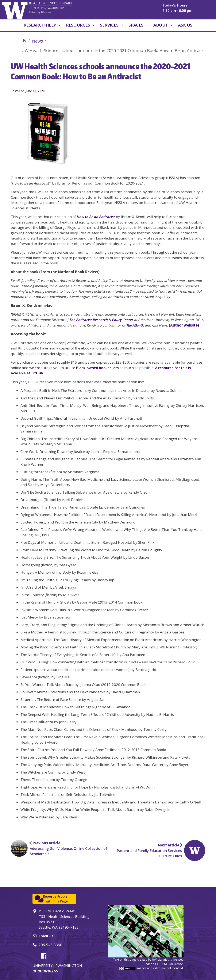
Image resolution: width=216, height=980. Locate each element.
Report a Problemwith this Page (57, 899)
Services (112, 25)
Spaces (139, 25)
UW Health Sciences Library (24, 39)
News (38, 41)
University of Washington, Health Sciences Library (56, 9)
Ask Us (185, 25)
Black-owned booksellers (97, 368)
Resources (81, 25)
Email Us (46, 936)
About (163, 25)
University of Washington (16, 9)
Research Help (43, 25)
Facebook (45, 955)
